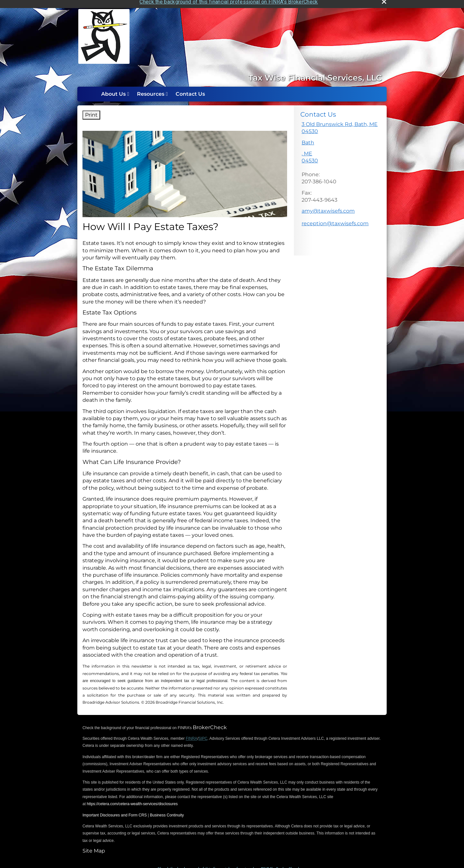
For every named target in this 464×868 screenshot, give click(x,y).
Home (91, 90)
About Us (113, 90)
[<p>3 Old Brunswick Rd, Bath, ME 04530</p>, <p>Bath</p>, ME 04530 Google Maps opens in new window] (340, 140)
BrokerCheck (210, 723)
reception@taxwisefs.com (335, 219)
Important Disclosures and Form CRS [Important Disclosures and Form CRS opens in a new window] (115, 811)
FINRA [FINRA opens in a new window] (191, 734)
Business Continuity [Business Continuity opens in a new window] (167, 811)
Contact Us (190, 90)
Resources (151, 90)
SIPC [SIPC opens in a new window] (203, 734)
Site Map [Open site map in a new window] (94, 847)
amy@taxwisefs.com (328, 207)
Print (91, 111)
